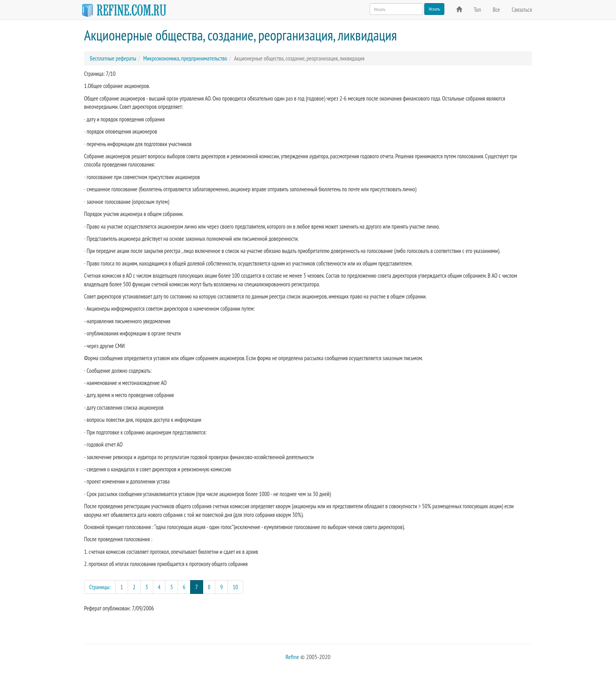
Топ (477, 10)
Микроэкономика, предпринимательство (185, 58)
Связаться (522, 10)
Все (496, 10)
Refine (292, 657)
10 (235, 587)
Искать (434, 9)
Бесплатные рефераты (113, 58)
